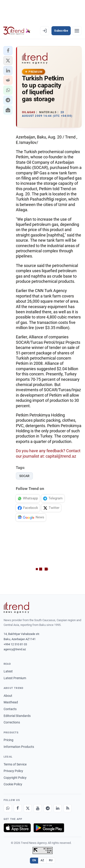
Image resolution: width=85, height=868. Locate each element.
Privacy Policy (13, 771)
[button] (8, 51)
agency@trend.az (15, 649)
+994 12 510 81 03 (15, 644)
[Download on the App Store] (17, 828)
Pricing (8, 740)
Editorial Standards (17, 716)
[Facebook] (18, 808)
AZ (42, 860)
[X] (28, 808)
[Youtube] (38, 808)
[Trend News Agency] (16, 608)
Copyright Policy (15, 778)
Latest (8, 671)
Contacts (10, 709)
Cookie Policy (13, 784)
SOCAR (24, 476)
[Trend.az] (17, 31)
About (8, 696)
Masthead (11, 702)
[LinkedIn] (58, 808)
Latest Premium (15, 678)
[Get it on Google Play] (49, 828)
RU (51, 860)
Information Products (19, 747)
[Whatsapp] (8, 808)
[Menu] (77, 31)
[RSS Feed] (68, 808)
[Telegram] (48, 808)
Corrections (12, 722)
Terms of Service (15, 764)
